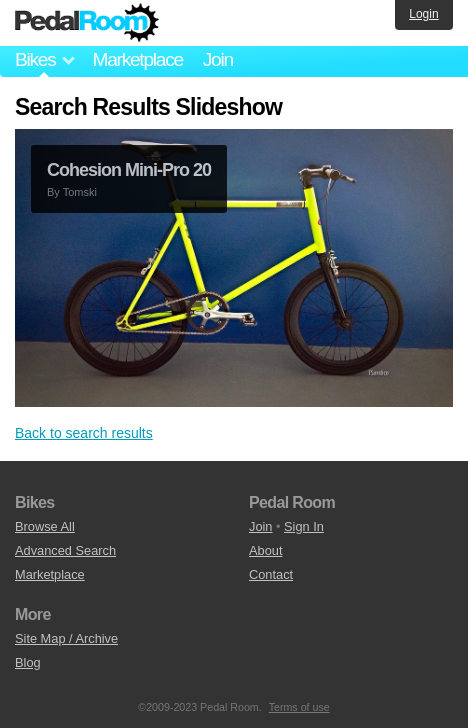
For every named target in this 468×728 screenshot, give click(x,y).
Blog (28, 662)
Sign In (304, 526)
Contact (271, 574)
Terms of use (299, 707)
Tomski (80, 192)
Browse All (45, 526)
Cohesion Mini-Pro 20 (129, 170)
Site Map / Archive (66, 638)
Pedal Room (87, 23)
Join (218, 59)
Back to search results (84, 433)
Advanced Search (65, 550)
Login (423, 14)
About (265, 550)
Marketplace (137, 59)
